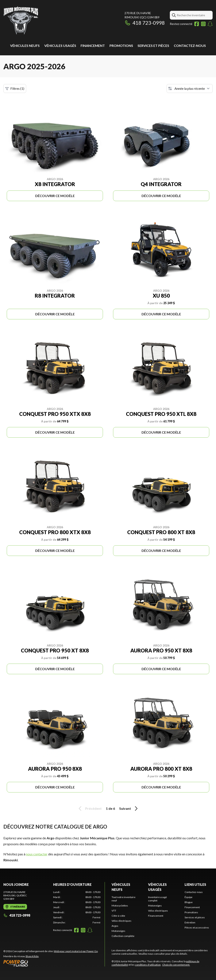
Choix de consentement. (176, 965)
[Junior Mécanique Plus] (21, 20)
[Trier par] (190, 88)
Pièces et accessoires (197, 928)
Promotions (121, 46)
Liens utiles (195, 884)
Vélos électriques (121, 921)
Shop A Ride (32, 956)
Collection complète (123, 936)
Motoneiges (118, 931)
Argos (115, 926)
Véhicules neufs (25, 46)
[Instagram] (203, 24)
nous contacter (37, 854)
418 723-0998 (145, 23)
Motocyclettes (120, 906)
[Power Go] (51, 963)
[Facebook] (197, 24)
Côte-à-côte (118, 916)
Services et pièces (153, 46)
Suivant (129, 808)
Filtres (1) (15, 88)
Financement (93, 46)
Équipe (188, 897)
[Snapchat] (210, 24)
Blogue (189, 902)
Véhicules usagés (60, 46)
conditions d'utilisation (148, 965)
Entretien (190, 922)
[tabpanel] (77, 907)
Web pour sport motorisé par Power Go (76, 951)
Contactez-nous (190, 46)
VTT (114, 911)
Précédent (89, 808)
